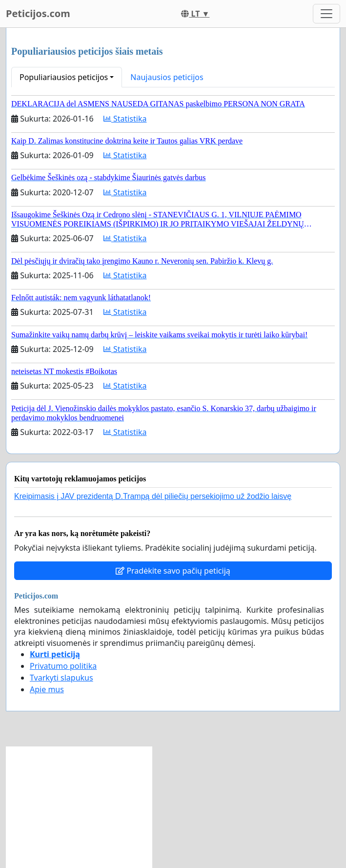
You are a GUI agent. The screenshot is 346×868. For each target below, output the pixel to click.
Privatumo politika (63, 666)
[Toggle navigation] (326, 14)
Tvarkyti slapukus (61, 678)
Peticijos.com (38, 13)
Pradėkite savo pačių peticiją (173, 571)
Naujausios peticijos (167, 77)
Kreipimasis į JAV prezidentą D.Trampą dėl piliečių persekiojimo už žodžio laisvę (153, 496)
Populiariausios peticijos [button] (64, 77)
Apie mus (47, 689)
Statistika (125, 119)
